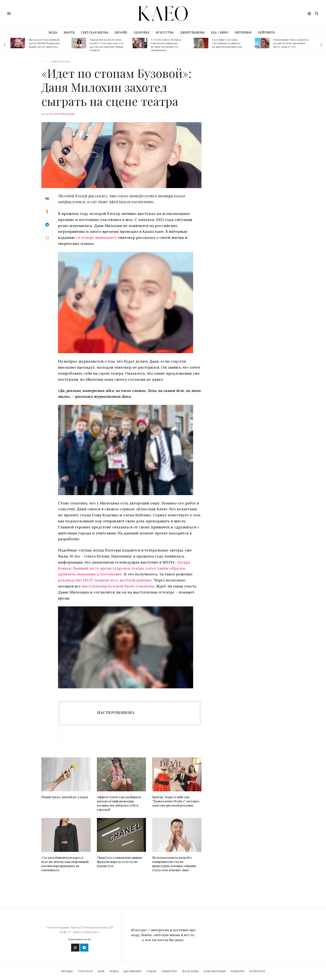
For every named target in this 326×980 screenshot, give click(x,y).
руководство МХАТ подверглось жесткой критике (105, 580)
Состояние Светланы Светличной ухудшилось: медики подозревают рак (227, 43)
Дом (101, 971)
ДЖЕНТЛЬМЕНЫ (192, 33)
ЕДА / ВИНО (220, 33)
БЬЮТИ (69, 33)
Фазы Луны (190, 971)
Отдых (151, 971)
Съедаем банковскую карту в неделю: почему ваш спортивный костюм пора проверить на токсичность (65, 864)
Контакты (257, 971)
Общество (169, 971)
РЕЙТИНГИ (266, 33)
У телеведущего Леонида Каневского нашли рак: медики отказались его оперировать (166, 45)
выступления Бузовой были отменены (118, 586)
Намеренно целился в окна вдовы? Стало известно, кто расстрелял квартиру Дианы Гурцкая (107, 45)
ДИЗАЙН (121, 33)
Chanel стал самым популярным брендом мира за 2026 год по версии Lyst (119, 862)
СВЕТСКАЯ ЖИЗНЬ (95, 33)
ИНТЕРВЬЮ (243, 33)
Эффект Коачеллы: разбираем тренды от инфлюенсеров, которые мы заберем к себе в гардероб (119, 803)
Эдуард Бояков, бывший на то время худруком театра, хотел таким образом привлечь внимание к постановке (124, 568)
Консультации (215, 971)
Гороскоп (85, 971)
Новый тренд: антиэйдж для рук (65, 797)
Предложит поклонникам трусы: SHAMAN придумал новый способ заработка (44, 43)
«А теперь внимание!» (96, 237)
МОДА (53, 33)
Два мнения (132, 971)
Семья (114, 971)
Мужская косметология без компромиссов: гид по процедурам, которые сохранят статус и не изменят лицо (174, 864)
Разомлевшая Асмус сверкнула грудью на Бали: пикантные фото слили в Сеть (291, 43)
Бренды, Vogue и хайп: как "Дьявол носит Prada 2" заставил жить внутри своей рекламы (176, 801)
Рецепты (238, 971)
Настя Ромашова (62, 114)
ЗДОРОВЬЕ (141, 33)
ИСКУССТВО (165, 33)
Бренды (67, 971)
